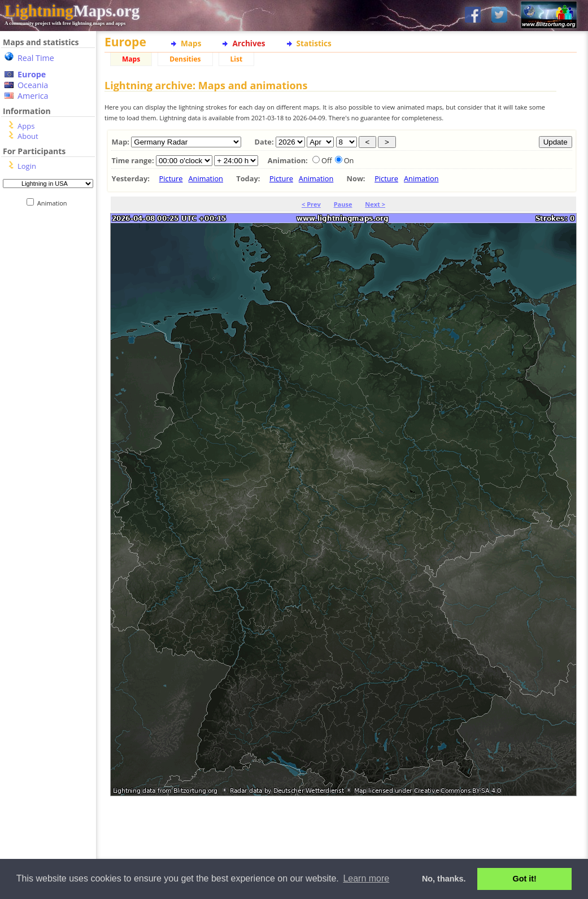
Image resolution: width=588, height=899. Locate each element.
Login (27, 166)
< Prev (311, 204)
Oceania (33, 85)
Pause (343, 204)
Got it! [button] (525, 879)
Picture (171, 178)
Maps (191, 43)
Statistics (314, 43)
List (237, 59)
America (33, 96)
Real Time (36, 58)
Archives (249, 43)
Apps (26, 126)
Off (327, 160)
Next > (375, 204)
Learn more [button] (366, 878)
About (28, 136)
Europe (32, 74)
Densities (185, 59)
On (349, 160)
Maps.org (72, 11)
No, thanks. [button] (444, 879)
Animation (55, 203)
